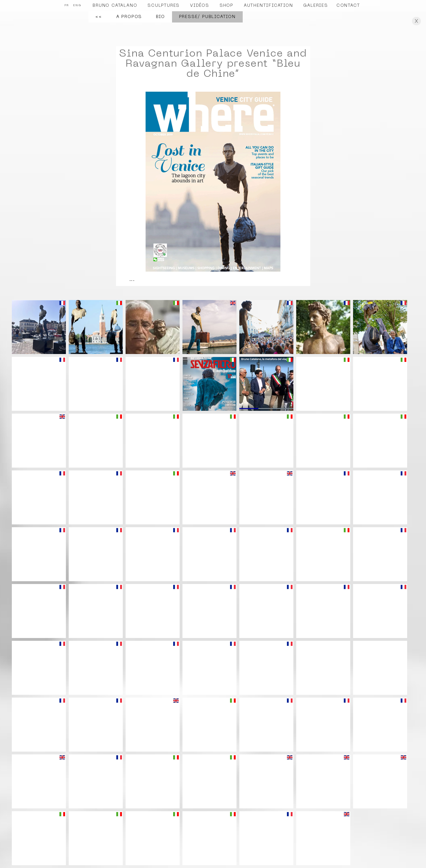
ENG (77, 5)
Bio (160, 17)
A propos (129, 17)
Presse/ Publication (207, 17)
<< (99, 17)
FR (67, 5)
